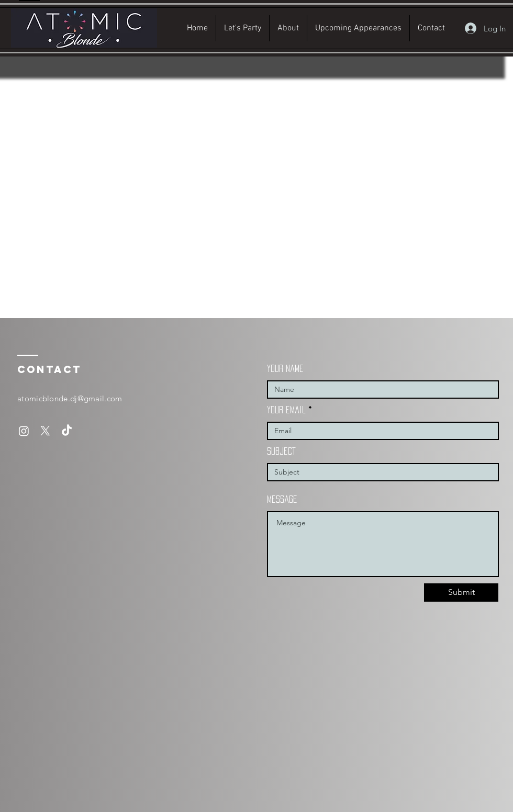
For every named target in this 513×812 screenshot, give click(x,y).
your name (285, 368)
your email (286, 410)
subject (281, 451)
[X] (45, 431)
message (282, 499)
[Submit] (461, 593)
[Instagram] (24, 431)
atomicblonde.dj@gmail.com (70, 398)
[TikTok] (67, 431)
